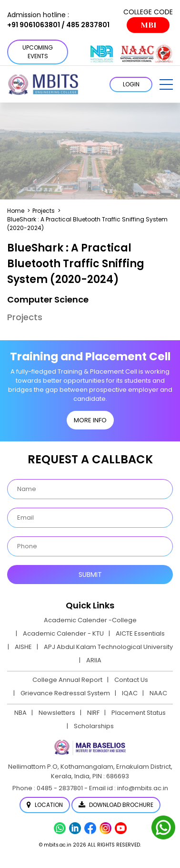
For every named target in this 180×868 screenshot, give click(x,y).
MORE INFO (90, 420)
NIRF (93, 713)
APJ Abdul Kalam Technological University (108, 647)
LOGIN (131, 84)
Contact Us (131, 680)
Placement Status (139, 713)
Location (45, 805)
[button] (166, 84)
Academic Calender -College (90, 620)
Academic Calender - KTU (63, 633)
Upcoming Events (38, 52)
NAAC (158, 693)
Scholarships (94, 726)
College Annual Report (67, 680)
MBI (148, 25)
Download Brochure (116, 805)
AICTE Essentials (140, 633)
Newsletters (57, 713)
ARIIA (94, 660)
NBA (20, 713)
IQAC (130, 693)
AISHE (23, 647)
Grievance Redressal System (65, 693)
